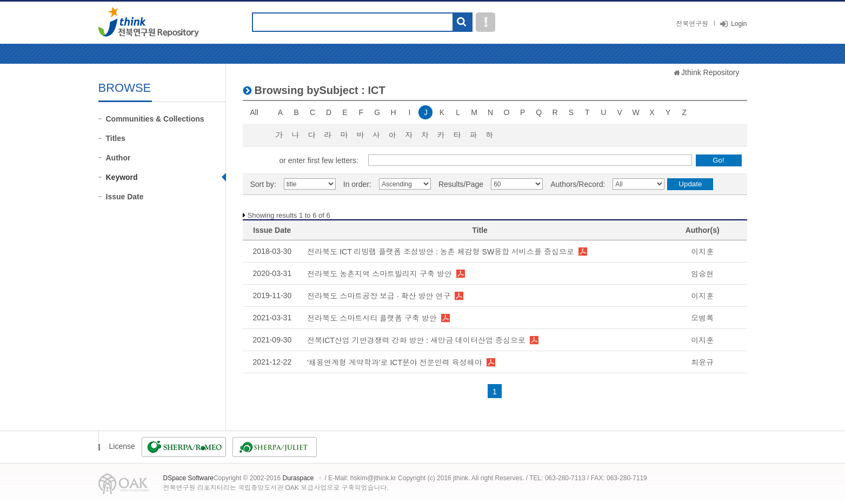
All (254, 112)
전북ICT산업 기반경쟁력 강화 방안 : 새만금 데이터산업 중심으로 (416, 340)
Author (118, 158)
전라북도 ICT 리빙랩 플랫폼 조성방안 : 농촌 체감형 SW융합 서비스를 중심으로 (441, 252)
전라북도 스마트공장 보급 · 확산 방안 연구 (379, 296)
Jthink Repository (710, 72)
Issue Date (125, 197)
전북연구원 (692, 24)
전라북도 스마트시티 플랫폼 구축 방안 (372, 318)
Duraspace (298, 478)
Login (739, 24)
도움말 (485, 22)
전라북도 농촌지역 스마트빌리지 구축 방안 (380, 274)
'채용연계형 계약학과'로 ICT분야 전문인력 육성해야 (394, 362)
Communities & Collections (155, 119)
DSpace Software (188, 478)
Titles (116, 138)
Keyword (122, 177)
